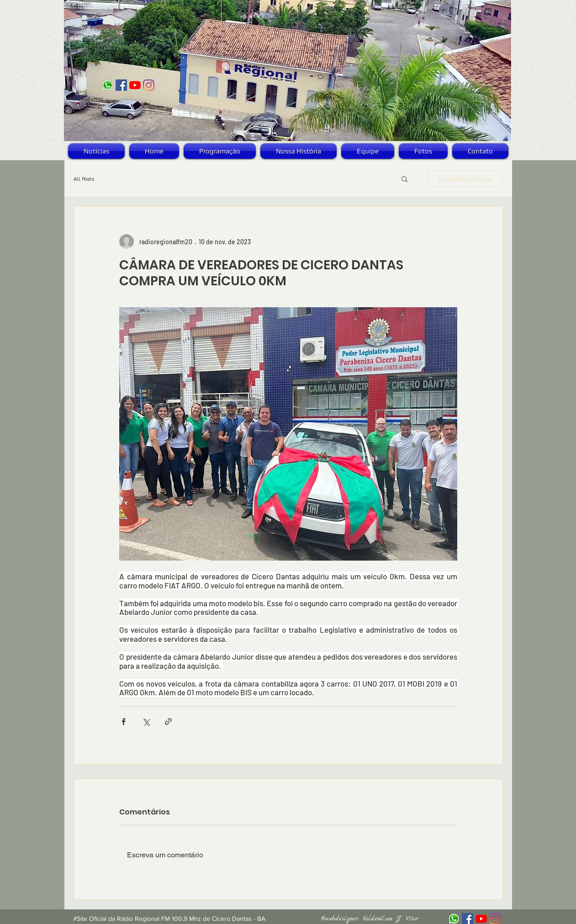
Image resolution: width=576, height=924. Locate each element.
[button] (404, 178)
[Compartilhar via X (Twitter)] (146, 722)
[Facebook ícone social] (121, 85)
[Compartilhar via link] (168, 722)
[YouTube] (135, 85)
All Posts (84, 179)
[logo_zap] (108, 85)
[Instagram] (149, 85)
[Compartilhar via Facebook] (124, 722)
